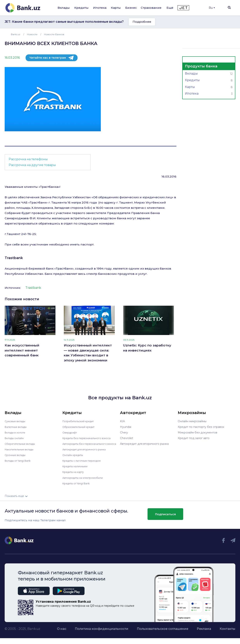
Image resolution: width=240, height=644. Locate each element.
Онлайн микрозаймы (192, 421)
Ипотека (100, 8)
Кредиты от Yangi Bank (79, 486)
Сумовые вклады (16, 421)
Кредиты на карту (75, 475)
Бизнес (131, 8)
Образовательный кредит (80, 427)
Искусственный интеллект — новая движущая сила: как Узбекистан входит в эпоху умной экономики (88, 353)
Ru (212, 8)
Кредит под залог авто (194, 438)
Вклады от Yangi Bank (20, 461)
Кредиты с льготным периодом (84, 463)
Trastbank (14, 258)
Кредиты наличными (77, 469)
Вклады (64, 8)
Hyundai (126, 427)
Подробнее (142, 22)
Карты (116, 8)
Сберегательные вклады (22, 444)
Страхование (151, 8)
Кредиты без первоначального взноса (89, 438)
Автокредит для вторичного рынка (87, 452)
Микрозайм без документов (198, 433)
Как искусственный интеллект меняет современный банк (22, 350)
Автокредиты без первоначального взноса (87, 445)
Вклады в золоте (16, 433)
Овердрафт (70, 433)
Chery (124, 433)
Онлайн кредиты (74, 458)
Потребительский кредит (80, 421)
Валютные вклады (17, 427)
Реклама (204, 631)
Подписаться (165, 517)
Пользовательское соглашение (163, 631)
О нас (62, 631)
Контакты (227, 631)
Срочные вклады (16, 455)
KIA (122, 421)
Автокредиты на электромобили (85, 480)
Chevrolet (127, 438)
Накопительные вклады (21, 449)
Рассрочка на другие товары (32, 165)
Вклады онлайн (15, 438)
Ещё (170, 8)
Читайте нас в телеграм (48, 58)
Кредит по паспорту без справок (201, 427)
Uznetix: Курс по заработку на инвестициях (147, 348)
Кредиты (81, 8)
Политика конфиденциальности (102, 631)
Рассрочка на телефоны (28, 159)
